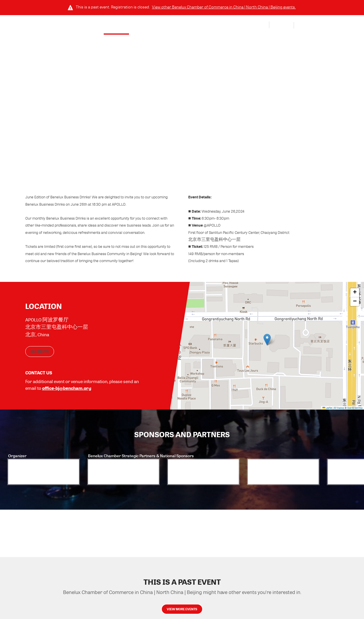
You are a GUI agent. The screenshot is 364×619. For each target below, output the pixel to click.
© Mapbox (339, 406)
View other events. (224, 7)
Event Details (124, 26)
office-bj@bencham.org (67, 386)
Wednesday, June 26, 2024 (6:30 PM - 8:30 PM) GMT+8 (167, 66)
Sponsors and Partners (165, 26)
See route (40, 350)
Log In (281, 26)
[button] (267, 339)
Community (205, 26)
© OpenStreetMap (354, 406)
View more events (182, 613)
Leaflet (327, 406)
